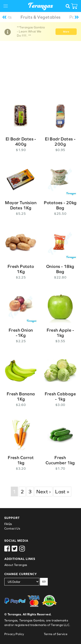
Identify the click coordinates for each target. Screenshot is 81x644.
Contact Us (12, 528)
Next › (44, 492)
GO (44, 582)
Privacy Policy (14, 634)
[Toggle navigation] (7, 7)
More (66, 32)
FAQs (8, 524)
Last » (62, 492)
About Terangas (16, 565)
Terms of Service (56, 634)
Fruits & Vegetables (41, 17)
